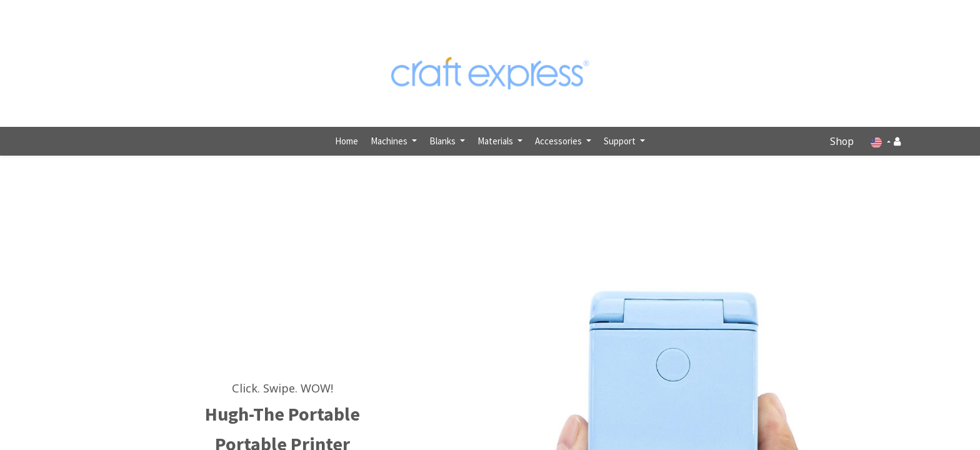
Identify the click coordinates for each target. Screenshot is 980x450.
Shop (842, 141)
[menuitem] (347, 142)
